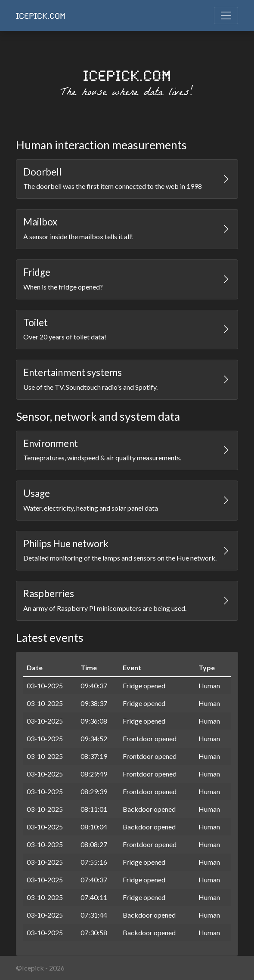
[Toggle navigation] (226, 15)
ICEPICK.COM (41, 15)
